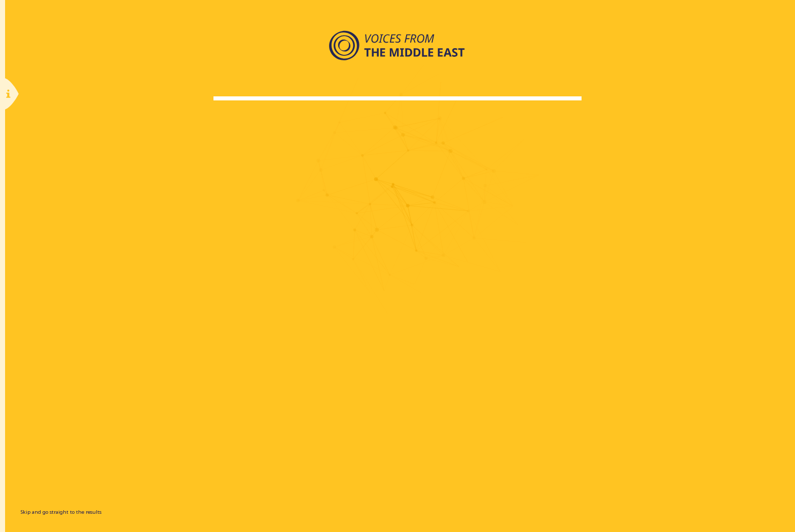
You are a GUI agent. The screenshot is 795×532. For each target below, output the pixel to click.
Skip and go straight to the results (61, 512)
